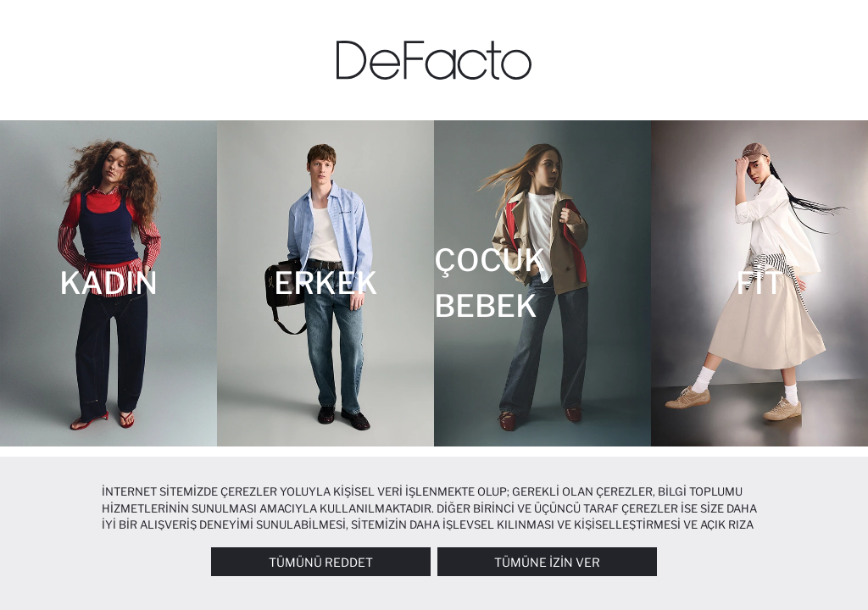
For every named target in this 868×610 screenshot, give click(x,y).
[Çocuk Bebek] (542, 283)
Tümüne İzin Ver (547, 562)
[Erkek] (325, 283)
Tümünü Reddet (321, 562)
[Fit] (759, 283)
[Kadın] (108, 283)
